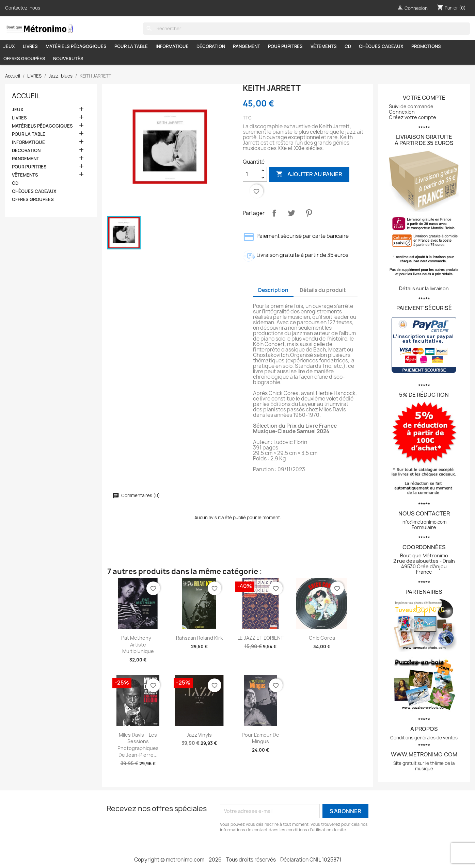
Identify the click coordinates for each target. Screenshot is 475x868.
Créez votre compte (413, 117)
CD (348, 46)
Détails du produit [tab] (323, 290)
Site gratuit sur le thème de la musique (424, 766)
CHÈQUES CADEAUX (381, 46)
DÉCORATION (211, 46)
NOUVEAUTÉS (68, 59)
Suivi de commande (411, 106)
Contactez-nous (23, 8)
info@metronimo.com (424, 522)
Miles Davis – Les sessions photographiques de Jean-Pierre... (138, 745)
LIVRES (30, 46)
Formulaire (424, 527)
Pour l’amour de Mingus (260, 738)
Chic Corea (322, 638)
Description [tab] (273, 290)
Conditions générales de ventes (424, 738)
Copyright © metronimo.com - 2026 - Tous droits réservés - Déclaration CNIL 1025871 (238, 860)
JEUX (9, 46)
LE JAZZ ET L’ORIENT (260, 638)
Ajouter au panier (309, 174)
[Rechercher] (306, 29)
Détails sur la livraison (424, 288)
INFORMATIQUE (172, 46)
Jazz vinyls (199, 735)
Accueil (26, 96)
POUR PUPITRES (285, 46)
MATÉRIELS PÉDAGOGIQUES (76, 46)
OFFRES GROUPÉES (24, 59)
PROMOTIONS (426, 46)
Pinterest (309, 213)
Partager (274, 213)
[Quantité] (251, 174)
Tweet (291, 213)
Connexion (402, 112)
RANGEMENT (247, 46)
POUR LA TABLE (131, 46)
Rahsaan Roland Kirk (199, 638)
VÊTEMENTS (324, 46)
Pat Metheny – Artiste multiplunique (138, 645)
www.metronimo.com (424, 754)
